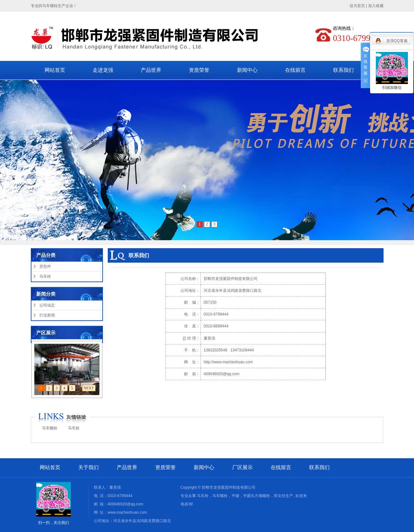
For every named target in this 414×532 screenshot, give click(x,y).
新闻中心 (247, 70)
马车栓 (45, 276)
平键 (235, 496)
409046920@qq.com (222, 374)
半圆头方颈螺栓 (257, 496)
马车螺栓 (50, 428)
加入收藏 (376, 6)
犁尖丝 (280, 496)
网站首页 (55, 70)
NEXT (89, 388)
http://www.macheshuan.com (228, 362)
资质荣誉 (199, 70)
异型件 (45, 266)
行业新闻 (47, 315)
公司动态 (47, 305)
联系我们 (343, 70)
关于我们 (89, 467)
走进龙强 (103, 70)
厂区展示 (242, 467)
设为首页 (357, 6)
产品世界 (151, 70)
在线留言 (295, 70)
